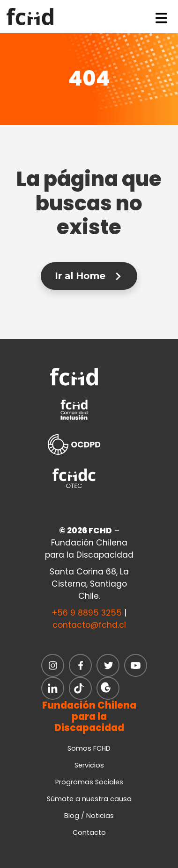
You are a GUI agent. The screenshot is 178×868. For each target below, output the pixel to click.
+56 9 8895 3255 (87, 613)
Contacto (89, 832)
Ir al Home (89, 276)
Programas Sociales (89, 782)
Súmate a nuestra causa (89, 799)
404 (89, 79)
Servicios (89, 765)
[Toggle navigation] (162, 16)
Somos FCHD (89, 748)
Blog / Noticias (89, 816)
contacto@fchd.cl (89, 625)
